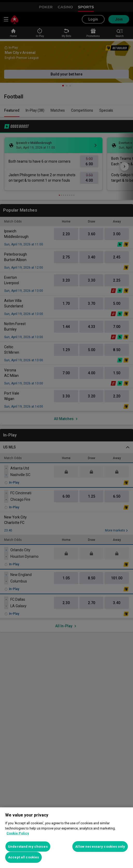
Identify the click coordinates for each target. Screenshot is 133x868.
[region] (66, 838)
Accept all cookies (23, 857)
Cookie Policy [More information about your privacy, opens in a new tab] (18, 833)
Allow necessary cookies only (100, 847)
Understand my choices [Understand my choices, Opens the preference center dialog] (28, 847)
